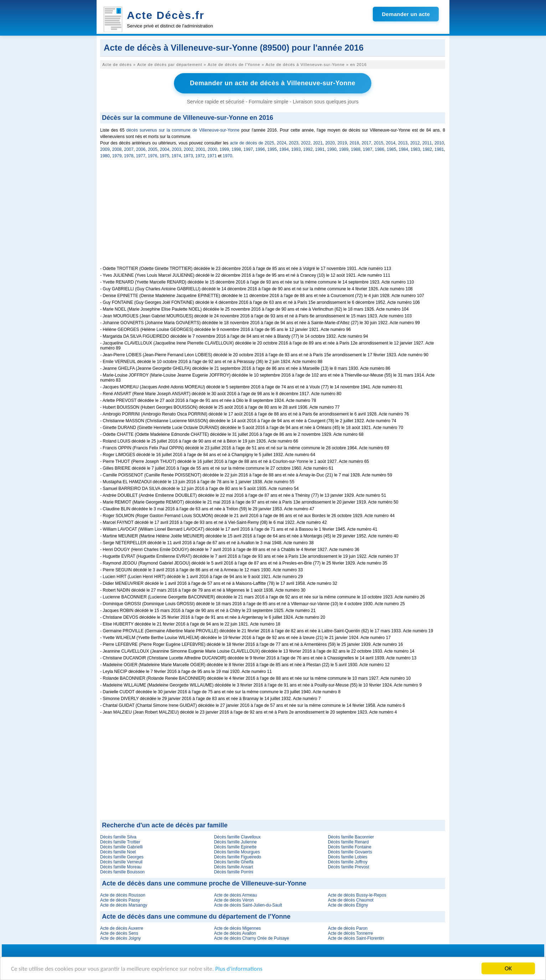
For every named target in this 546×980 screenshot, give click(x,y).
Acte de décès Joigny (120, 938)
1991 (320, 149)
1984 (404, 149)
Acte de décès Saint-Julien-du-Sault (248, 905)
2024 (282, 143)
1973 (188, 156)
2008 (117, 149)
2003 (177, 149)
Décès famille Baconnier (351, 837)
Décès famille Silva (118, 837)
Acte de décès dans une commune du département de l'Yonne (196, 917)
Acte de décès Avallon (235, 933)
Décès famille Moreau (121, 867)
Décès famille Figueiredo (237, 857)
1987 (368, 149)
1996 (260, 149)
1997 (248, 149)
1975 (164, 156)
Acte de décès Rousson (123, 895)
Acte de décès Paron (348, 928)
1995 (272, 149)
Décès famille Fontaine (350, 847)
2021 (318, 143)
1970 (228, 156)
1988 (356, 149)
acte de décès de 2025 (252, 143)
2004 (165, 149)
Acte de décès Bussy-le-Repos (357, 895)
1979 (117, 156)
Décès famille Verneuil (121, 862)
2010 (439, 143)
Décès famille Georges (122, 857)
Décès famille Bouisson (122, 872)
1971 (212, 156)
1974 (176, 156)
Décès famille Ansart (233, 867)
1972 (200, 156)
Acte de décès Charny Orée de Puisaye (251, 938)
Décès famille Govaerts (350, 852)
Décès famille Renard (348, 842)
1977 (141, 156)
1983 (415, 149)
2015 (379, 143)
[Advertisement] (273, 216)
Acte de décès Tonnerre (351, 933)
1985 (392, 149)
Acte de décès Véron (234, 900)
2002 (189, 149)
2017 (367, 143)
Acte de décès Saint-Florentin (356, 938)
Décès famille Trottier (120, 842)
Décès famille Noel (118, 852)
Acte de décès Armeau (235, 895)
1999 (224, 149)
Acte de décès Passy (120, 900)
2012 (415, 143)
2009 (105, 149)
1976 (153, 156)
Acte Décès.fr (166, 15)
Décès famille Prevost (349, 867)
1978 (129, 156)
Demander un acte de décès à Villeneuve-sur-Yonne (273, 83)
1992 (308, 149)
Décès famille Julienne (235, 842)
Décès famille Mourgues (237, 852)
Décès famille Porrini (233, 872)
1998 (236, 149)
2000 (213, 149)
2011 (427, 143)
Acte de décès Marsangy (124, 905)
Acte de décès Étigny (348, 905)
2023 (294, 143)
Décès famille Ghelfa (234, 862)
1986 (380, 149)
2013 (403, 143)
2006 (141, 149)
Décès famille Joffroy (348, 862)
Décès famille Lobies (348, 857)
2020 (330, 143)
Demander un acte (406, 14)
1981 (439, 149)
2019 (342, 143)
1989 (344, 149)
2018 (354, 143)
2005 (153, 149)
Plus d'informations (239, 969)
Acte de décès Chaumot (351, 900)
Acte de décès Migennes (237, 928)
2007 (129, 149)
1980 (105, 156)
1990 (332, 149)
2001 (200, 149)
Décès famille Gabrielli (121, 847)
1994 (284, 149)
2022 (306, 143)
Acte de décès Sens (119, 933)
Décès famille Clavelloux (237, 837)
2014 (391, 143)
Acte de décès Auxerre (122, 928)
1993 (296, 149)
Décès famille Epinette (235, 847)
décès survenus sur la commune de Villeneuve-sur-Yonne (183, 130)
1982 (427, 149)
